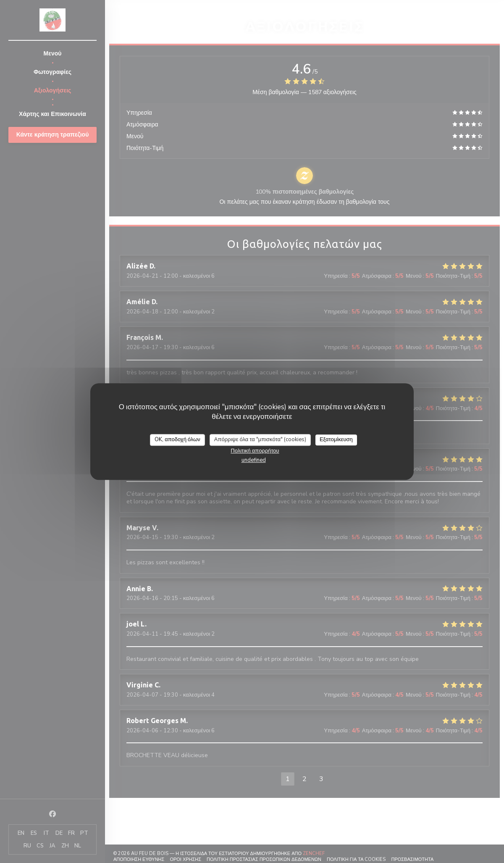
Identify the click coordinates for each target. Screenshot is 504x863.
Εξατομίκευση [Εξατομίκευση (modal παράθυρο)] (336, 439)
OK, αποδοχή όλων (177, 439)
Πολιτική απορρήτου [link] (255, 451)
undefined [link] (254, 460)
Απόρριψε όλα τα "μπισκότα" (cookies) (260, 439)
